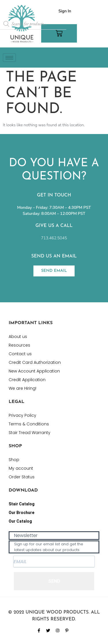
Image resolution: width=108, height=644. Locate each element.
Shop (14, 460)
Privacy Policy (22, 415)
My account (21, 468)
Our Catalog (20, 521)
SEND (54, 581)
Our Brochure (21, 513)
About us (18, 337)
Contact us (20, 354)
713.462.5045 (54, 238)
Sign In (65, 11)
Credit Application (27, 380)
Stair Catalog (22, 504)
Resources (19, 345)
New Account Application (34, 371)
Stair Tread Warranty (30, 433)
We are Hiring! (22, 388)
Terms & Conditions (29, 424)
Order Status (22, 477)
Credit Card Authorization (35, 362)
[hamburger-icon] (9, 58)
